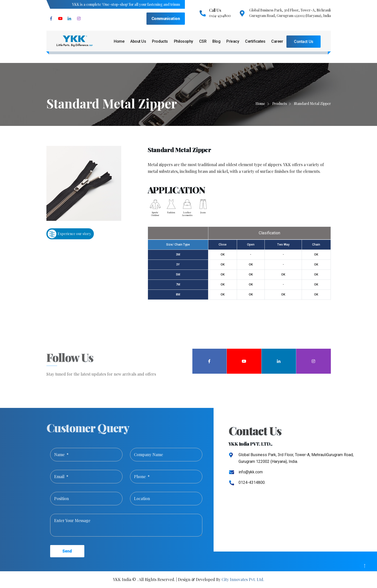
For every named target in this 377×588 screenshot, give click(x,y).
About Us (138, 41)
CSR (203, 41)
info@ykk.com (251, 472)
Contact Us (304, 42)
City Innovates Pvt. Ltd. (243, 579)
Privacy (233, 41)
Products (160, 41)
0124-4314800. (252, 482)
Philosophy (184, 41)
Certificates (255, 41)
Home (119, 41)
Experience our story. (69, 234)
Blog (216, 41)
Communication (166, 19)
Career (277, 41)
